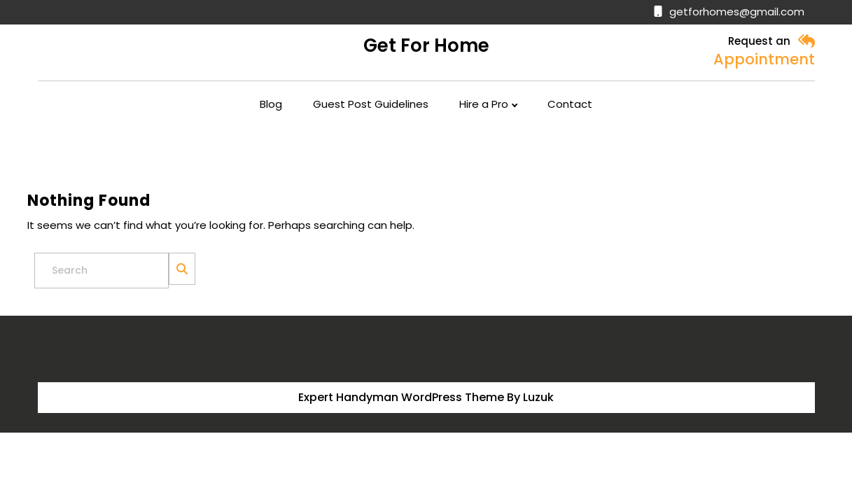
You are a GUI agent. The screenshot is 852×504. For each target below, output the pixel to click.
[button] (806, 41)
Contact (570, 104)
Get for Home (426, 45)
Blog (271, 104)
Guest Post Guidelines (371, 104)
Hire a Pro (484, 104)
